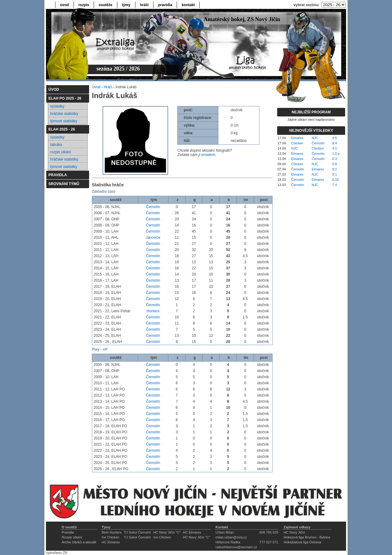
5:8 (335, 164)
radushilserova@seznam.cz (236, 547)
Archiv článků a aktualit (79, 542)
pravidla (165, 5)
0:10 (335, 180)
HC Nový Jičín (294, 532)
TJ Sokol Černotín (138, 532)
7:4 (335, 185)
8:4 (335, 143)
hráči (144, 5)
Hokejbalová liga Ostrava (302, 542)
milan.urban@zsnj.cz (231, 537)
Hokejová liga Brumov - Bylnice (307, 537)
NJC (315, 138)
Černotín (153, 207)
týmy (126, 5)
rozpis (84, 5)
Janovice (153, 238)
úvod (64, 5)
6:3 (335, 159)
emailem (208, 155)
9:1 (335, 174)
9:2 (335, 169)
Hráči (108, 87)
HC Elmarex (192, 532)
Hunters (153, 311)
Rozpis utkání (72, 537)
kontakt (188, 5)
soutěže (106, 5)
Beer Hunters (112, 532)
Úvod (96, 87)
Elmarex (297, 138)
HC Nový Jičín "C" (167, 532)
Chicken (297, 143)
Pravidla (68, 532)
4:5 (335, 138)
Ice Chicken (110, 537)
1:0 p (336, 154)
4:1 (335, 148)
